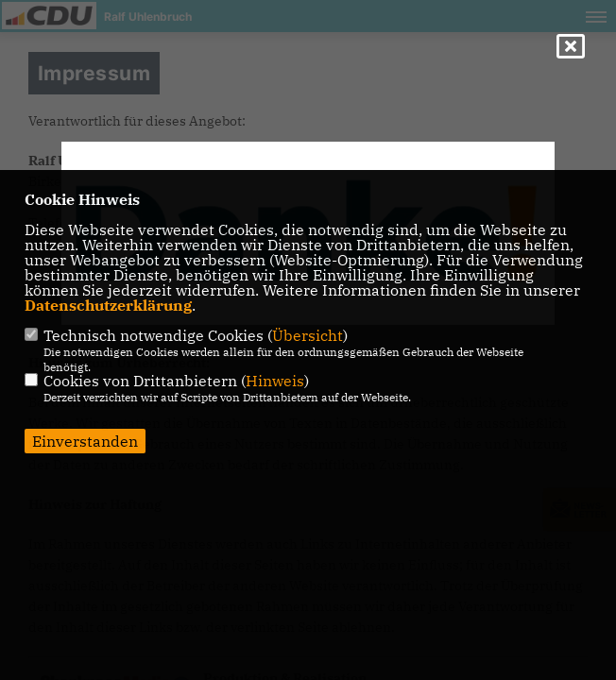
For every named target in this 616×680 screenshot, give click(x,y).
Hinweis (275, 381)
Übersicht (308, 335)
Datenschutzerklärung (108, 305)
